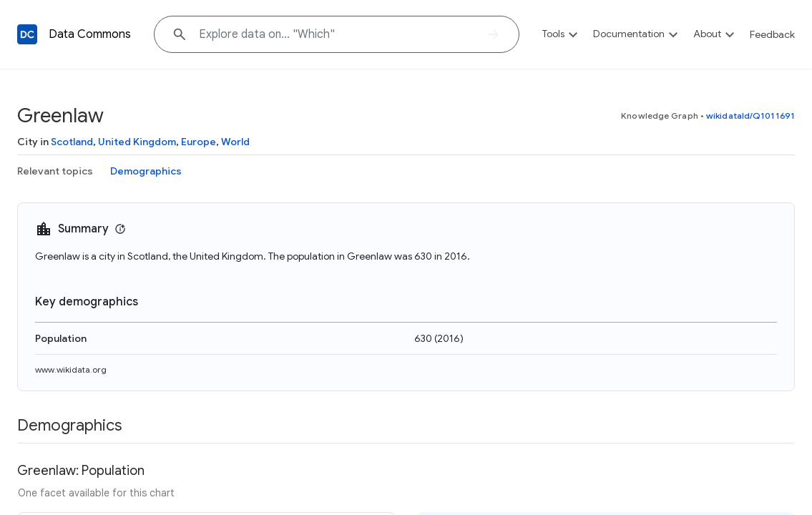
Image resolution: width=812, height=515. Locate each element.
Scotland (72, 142)
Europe (199, 142)
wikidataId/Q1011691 (750, 116)
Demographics (146, 171)
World (235, 142)
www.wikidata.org (71, 369)
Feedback (772, 34)
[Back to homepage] (27, 34)
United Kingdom (137, 142)
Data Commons (90, 34)
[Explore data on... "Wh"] (337, 34)
